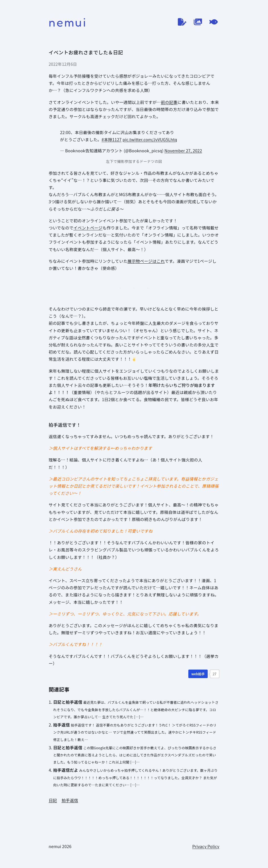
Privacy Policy (206, 846)
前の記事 (169, 102)
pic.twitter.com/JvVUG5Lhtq (150, 139)
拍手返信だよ (66, 770)
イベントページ (88, 228)
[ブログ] (182, 22)
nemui (68, 22)
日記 (53, 800)
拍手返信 (61, 725)
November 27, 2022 (183, 150)
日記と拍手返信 (68, 702)
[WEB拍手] (198, 674)
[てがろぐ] (214, 22)
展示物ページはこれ (146, 261)
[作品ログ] (198, 22)
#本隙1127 (112, 139)
